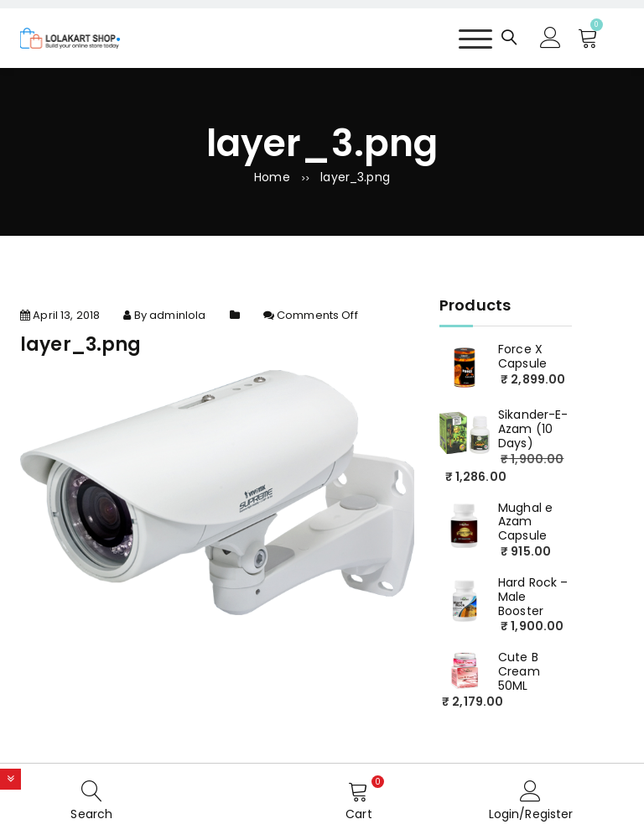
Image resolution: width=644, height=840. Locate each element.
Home (272, 177)
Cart (359, 814)
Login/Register (531, 814)
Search (91, 814)
